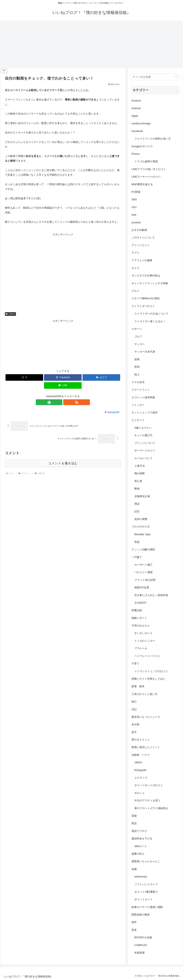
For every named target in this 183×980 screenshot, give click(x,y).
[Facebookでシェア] (63, 377)
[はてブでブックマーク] (101, 377)
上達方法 (10, 314)
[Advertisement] (91, 44)
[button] (177, 77)
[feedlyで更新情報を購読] (60, 402)
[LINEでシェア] (63, 385)
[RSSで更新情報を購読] (66, 402)
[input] (155, 77)
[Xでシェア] (24, 377)
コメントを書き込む (63, 463)
